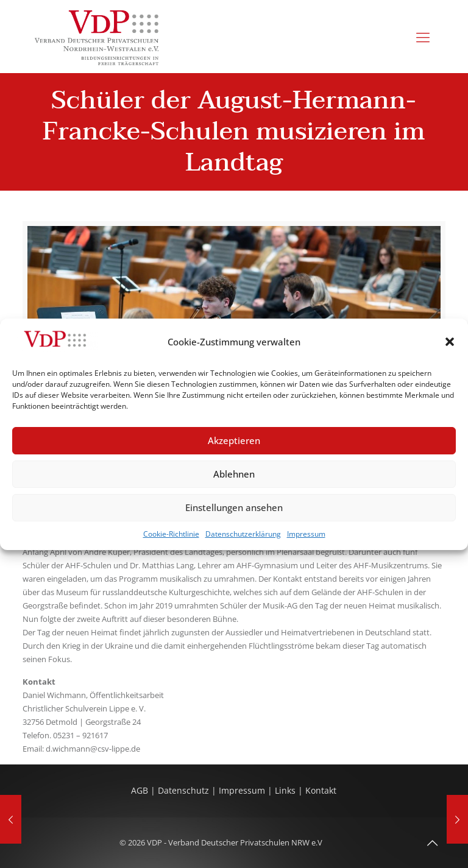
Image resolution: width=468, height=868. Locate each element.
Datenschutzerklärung (243, 534)
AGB (141, 790)
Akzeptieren (234, 440)
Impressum (306, 534)
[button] (450, 342)
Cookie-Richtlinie (171, 534)
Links (285, 790)
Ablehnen (234, 474)
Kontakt (321, 790)
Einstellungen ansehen (234, 507)
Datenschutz (185, 790)
